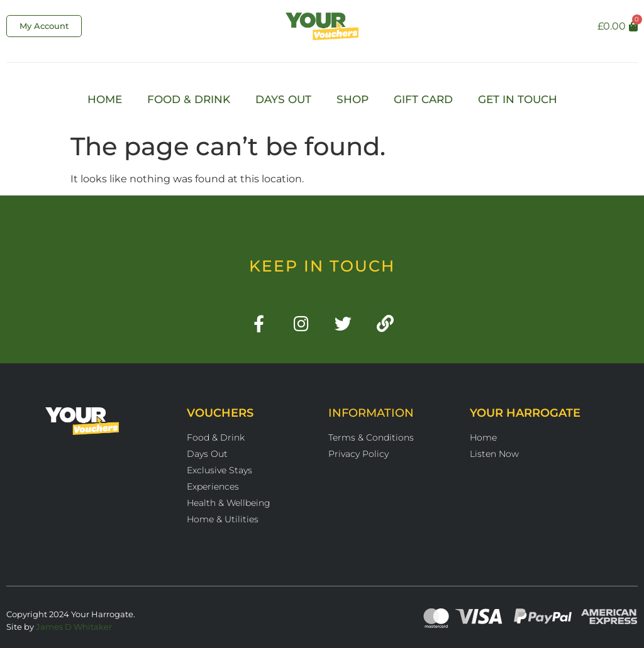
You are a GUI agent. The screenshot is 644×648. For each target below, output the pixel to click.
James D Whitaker (74, 627)
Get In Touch (518, 99)
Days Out (283, 99)
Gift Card (423, 99)
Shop (353, 99)
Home (105, 99)
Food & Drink (189, 99)
